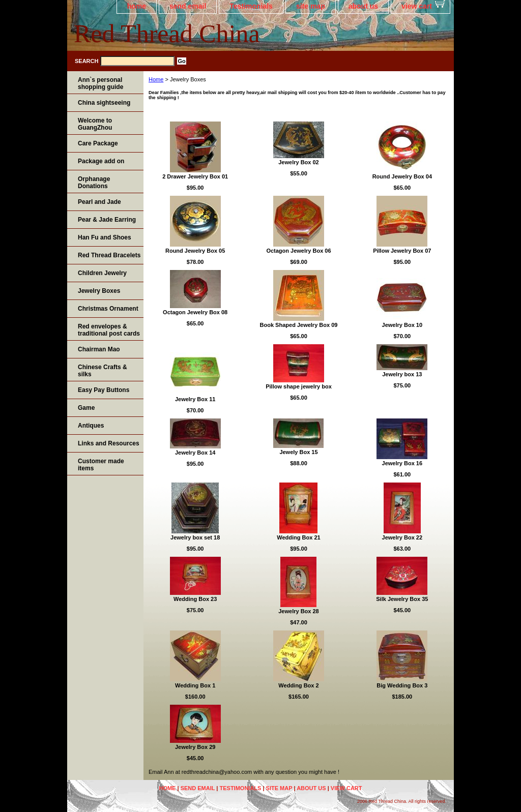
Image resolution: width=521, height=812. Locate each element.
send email (188, 6)
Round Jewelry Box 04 (402, 176)
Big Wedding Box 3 (402, 685)
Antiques (91, 426)
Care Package (98, 143)
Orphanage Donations (94, 183)
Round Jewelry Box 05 (195, 251)
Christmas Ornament (108, 309)
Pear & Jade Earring (107, 220)
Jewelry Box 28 (299, 611)
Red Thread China (167, 34)
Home (156, 79)
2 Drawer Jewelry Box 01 (195, 176)
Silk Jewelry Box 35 (402, 599)
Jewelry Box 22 (402, 537)
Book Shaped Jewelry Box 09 (299, 325)
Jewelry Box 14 (195, 453)
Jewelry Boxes (99, 291)
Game (86, 408)
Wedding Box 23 (195, 599)
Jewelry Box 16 (402, 463)
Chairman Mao (99, 349)
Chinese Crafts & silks (103, 371)
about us (363, 6)
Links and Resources (109, 443)
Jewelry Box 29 (195, 747)
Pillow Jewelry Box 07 (402, 251)
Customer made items (101, 465)
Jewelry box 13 (402, 374)
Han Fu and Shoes (105, 237)
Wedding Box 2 (298, 685)
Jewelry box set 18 (195, 537)
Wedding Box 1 (195, 685)
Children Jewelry (102, 273)
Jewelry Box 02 (299, 162)
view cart (417, 6)
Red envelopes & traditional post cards (109, 330)
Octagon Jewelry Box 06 (298, 251)
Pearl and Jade (99, 202)
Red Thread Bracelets (109, 255)
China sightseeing (104, 103)
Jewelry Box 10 (402, 325)
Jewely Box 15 (298, 452)
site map (311, 6)
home (137, 6)
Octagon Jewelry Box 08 (195, 312)
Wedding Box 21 (298, 537)
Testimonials (251, 6)
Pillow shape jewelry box (299, 386)
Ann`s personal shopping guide (100, 83)
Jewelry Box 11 (195, 399)
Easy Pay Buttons (104, 390)
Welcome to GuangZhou (95, 124)
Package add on (101, 161)
